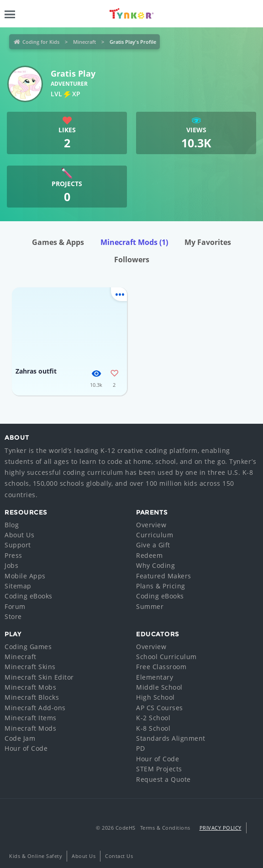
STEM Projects (159, 769)
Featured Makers (164, 576)
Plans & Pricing (161, 586)
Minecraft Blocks (32, 697)
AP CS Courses (160, 708)
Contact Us (119, 856)
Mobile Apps (25, 576)
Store (13, 616)
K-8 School (153, 728)
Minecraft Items (31, 718)
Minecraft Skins (30, 667)
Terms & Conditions (165, 828)
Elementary (155, 677)
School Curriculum (166, 657)
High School (155, 697)
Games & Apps (58, 242)
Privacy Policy (221, 828)
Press (13, 555)
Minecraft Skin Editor (39, 677)
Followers (132, 260)
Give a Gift (153, 545)
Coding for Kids (41, 42)
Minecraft (84, 42)
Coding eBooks (29, 596)
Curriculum (155, 535)
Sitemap (18, 586)
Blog (12, 525)
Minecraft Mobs (30, 687)
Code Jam (20, 738)
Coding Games (28, 647)
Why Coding (155, 565)
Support (18, 545)
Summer (150, 606)
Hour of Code (26, 748)
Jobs (11, 565)
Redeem (149, 555)
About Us (19, 535)
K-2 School (153, 718)
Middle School (159, 687)
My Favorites (208, 242)
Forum (15, 606)
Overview (151, 525)
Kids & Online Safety (36, 856)
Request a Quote (163, 779)
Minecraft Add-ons (35, 708)
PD (140, 748)
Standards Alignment (171, 738)
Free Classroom (161, 667)
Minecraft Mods (134, 242)
